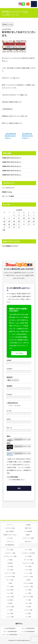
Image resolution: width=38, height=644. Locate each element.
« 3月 (4, 230)
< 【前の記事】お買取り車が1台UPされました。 (10, 136)
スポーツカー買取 (28, 560)
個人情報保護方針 (10, 545)
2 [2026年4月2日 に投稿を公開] (19, 215)
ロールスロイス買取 (10, 577)
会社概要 (28, 525)
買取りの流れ (28, 528)
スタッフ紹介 (10, 538)
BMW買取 (10, 563)
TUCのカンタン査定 (10, 528)
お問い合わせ (28, 541)
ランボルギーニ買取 (28, 587)
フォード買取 (10, 613)
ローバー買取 (10, 580)
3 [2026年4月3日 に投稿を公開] (24, 215)
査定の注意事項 (10, 531)
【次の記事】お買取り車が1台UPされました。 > (28, 136)
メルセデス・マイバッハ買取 (10, 556)
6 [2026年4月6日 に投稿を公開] (4, 218)
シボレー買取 (28, 603)
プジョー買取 (10, 593)
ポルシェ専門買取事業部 (28, 628)
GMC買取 (10, 603)
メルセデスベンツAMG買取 (28, 553)
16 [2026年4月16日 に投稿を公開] (19, 221)
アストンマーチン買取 (10, 573)
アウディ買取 (10, 566)
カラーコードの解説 (8, 196)
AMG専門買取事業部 (10, 628)
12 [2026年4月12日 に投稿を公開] (34, 218)
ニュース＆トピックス (8, 188)
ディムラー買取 (28, 570)
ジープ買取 (10, 610)
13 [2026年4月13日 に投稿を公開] (4, 221)
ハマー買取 (28, 617)
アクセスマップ (10, 541)
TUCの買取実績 (28, 531)
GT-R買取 (10, 560)
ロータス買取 (28, 556)
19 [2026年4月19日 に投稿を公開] (34, 221)
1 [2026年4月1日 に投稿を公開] (14, 215)
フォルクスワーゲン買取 (28, 563)
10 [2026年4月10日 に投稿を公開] (24, 218)
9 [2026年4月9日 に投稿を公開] (19, 218)
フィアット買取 (10, 587)
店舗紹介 (28, 535)
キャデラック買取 (10, 607)
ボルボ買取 (10, 600)
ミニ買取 (10, 583)
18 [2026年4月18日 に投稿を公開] (29, 221)
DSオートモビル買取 (28, 597)
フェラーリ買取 (28, 550)
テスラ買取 (28, 607)
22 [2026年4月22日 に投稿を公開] (14, 224)
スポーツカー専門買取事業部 (10, 635)
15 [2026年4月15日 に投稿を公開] (14, 221)
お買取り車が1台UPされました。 (12, 158)
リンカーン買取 (10, 617)
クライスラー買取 (28, 610)
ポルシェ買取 (10, 550)
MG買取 (28, 580)
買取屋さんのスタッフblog (10, 535)
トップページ (10, 525)
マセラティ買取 (10, 590)
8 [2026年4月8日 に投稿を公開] (14, 218)
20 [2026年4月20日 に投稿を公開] (4, 224)
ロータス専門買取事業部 (28, 631)
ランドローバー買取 (28, 577)
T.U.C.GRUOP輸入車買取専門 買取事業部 (10, 4)
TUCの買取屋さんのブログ (10, 246)
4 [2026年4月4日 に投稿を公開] (29, 215)
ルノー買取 (28, 593)
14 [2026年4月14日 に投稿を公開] (9, 221)
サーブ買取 (28, 600)
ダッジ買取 (28, 613)
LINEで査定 (19, 353)
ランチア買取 (28, 590)
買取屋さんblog (7, 192)
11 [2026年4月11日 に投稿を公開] (29, 218)
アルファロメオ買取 (28, 583)
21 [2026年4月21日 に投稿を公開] (9, 224)
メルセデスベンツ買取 (10, 553)
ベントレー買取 (28, 573)
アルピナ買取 (28, 566)
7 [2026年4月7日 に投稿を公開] (9, 218)
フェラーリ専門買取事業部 (10, 631)
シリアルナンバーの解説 (28, 538)
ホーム (3, 15)
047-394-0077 (28, 4)
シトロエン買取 (10, 597)
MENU (34, 4)
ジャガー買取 (10, 570)
